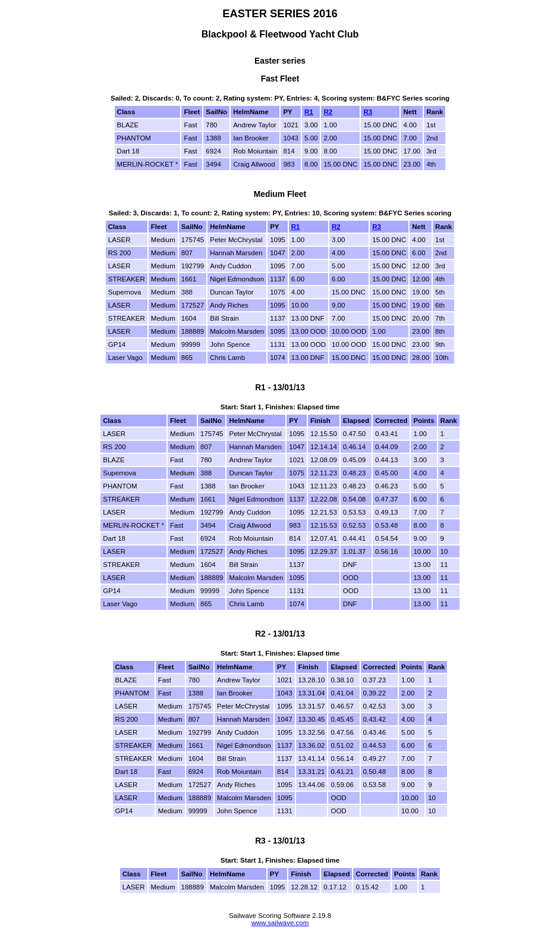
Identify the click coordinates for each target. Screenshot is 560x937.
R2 (328, 112)
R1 (309, 112)
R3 (368, 112)
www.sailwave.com (280, 923)
